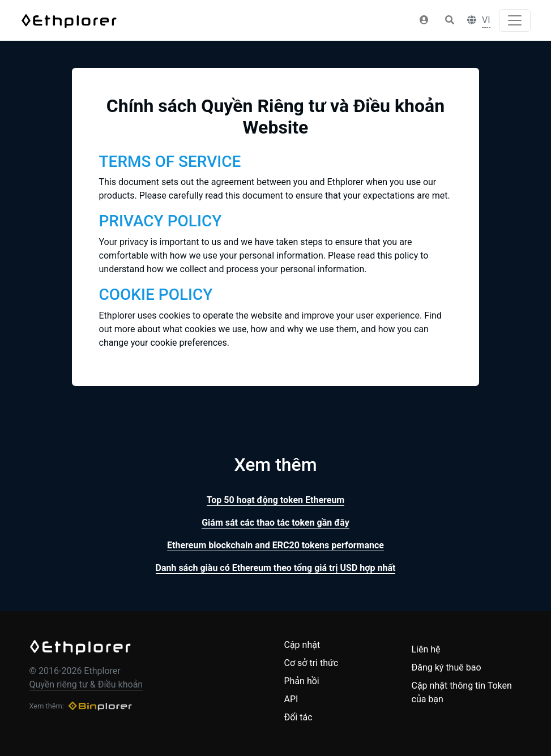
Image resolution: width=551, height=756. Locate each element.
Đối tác (298, 717)
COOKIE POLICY (156, 295)
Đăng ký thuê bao (447, 667)
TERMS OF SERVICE (170, 162)
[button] (424, 20)
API (291, 699)
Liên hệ (426, 649)
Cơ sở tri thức (311, 663)
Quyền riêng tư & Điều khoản (86, 684)
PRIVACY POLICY (161, 221)
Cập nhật (302, 645)
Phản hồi (302, 681)
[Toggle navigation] (515, 20)
